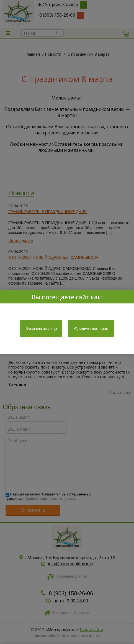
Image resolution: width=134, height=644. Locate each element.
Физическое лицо (41, 329)
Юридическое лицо (91, 329)
